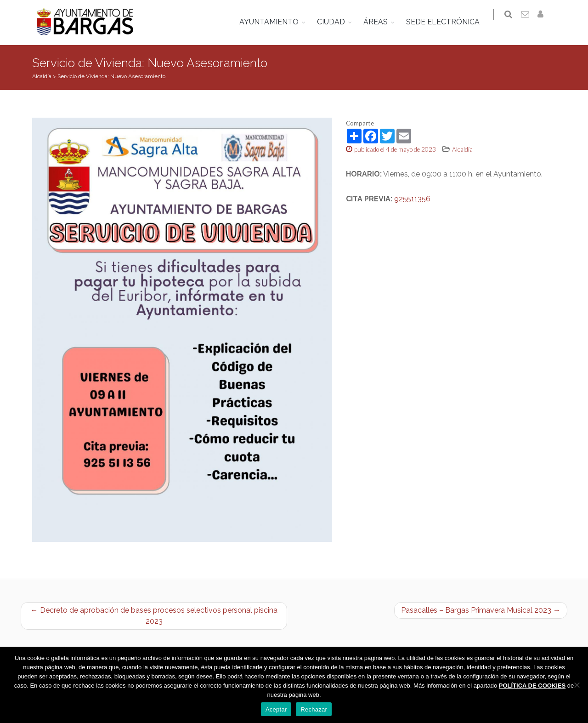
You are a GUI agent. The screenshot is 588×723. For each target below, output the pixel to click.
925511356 (412, 199)
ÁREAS (381, 22)
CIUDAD (336, 22)
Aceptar (276, 709)
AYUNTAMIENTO (274, 22)
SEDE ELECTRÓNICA (448, 22)
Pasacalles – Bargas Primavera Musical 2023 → (481, 610)
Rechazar (314, 709)
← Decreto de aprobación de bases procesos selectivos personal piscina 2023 (154, 616)
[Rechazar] (577, 685)
